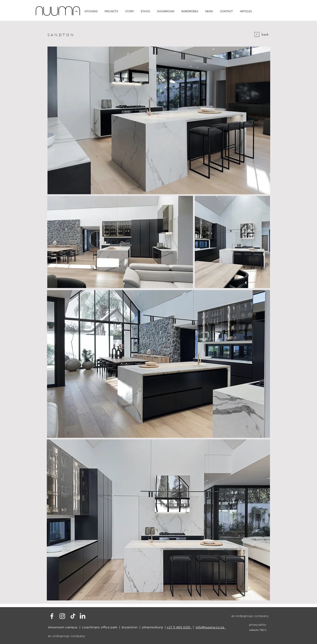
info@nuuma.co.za (211, 627)
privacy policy (258, 625)
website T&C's (258, 630)
